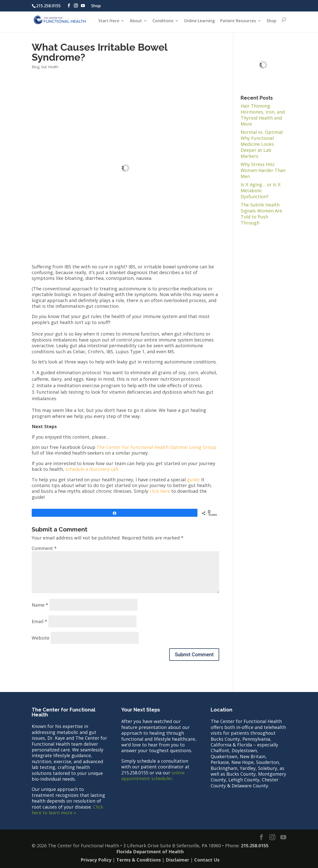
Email (39, 621)
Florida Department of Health (150, 852)
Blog (35, 67)
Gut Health (50, 67)
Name (40, 605)
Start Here (109, 21)
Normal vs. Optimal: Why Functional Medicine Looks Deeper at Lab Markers (262, 144)
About (136, 21)
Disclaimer (177, 860)
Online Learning (199, 21)
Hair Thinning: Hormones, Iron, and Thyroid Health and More (263, 115)
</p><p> (125, 168)
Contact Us (207, 860)
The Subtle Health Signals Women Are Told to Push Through (261, 214)
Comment (44, 548)
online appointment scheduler (153, 776)
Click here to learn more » (67, 810)
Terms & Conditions (139, 860)
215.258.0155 (48, 6)
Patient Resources (238, 21)
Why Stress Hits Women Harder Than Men (263, 170)
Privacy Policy (96, 860)
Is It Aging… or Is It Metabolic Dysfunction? (261, 190)
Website (41, 638)
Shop (96, 6)
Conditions (163, 21)
